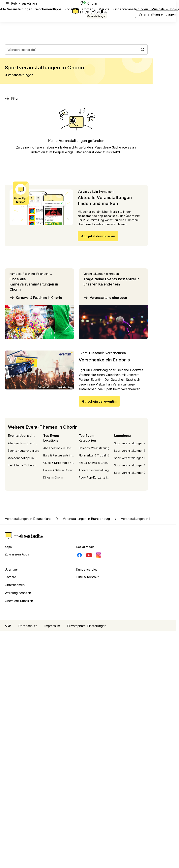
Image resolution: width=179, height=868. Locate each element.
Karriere (10, 577)
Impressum (52, 626)
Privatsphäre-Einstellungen (87, 626)
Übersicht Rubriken (19, 601)
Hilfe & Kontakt (88, 577)
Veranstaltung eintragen (105, 298)
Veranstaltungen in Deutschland (28, 519)
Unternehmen (15, 585)
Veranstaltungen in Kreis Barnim (140, 519)
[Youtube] (89, 555)
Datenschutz (28, 626)
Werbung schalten (18, 593)
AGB (8, 626)
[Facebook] (79, 555)
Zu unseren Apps (17, 554)
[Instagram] (99, 555)
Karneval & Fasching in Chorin (36, 298)
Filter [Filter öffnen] (12, 98)
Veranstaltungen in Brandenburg (82, 519)
